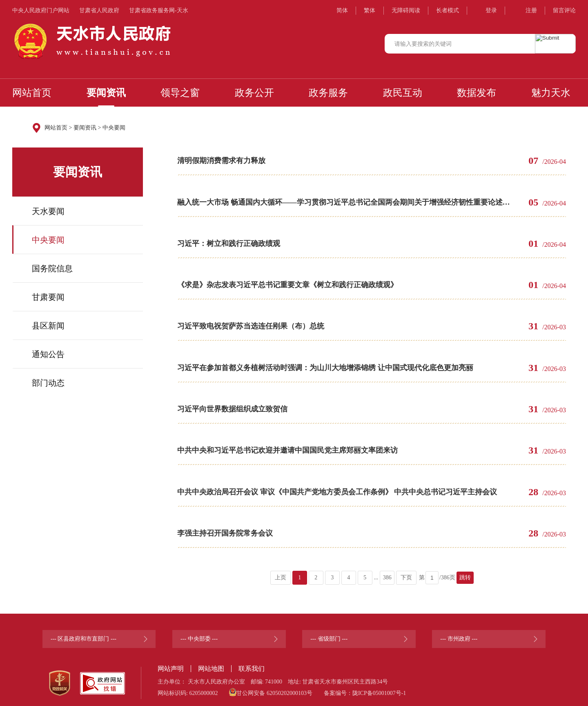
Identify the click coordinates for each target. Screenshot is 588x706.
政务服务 (328, 93)
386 (387, 572)
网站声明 (171, 663)
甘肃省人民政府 (99, 10)
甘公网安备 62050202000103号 (271, 687)
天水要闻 (48, 211)
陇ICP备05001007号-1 (379, 688)
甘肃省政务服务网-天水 (159, 10)
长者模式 (448, 10)
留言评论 (564, 10)
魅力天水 (551, 93)
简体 (342, 10)
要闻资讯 (106, 93)
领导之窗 (180, 93)
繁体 (370, 10)
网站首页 (32, 93)
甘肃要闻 (48, 297)
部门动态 (48, 383)
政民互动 (403, 93)
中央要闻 (114, 128)
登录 (491, 10)
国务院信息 (52, 268)
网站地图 (211, 663)
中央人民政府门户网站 (41, 10)
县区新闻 (48, 326)
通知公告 (48, 354)
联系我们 (252, 663)
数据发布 (477, 93)
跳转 (465, 572)
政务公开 (254, 93)
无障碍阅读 (406, 10)
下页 (406, 572)
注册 (531, 10)
